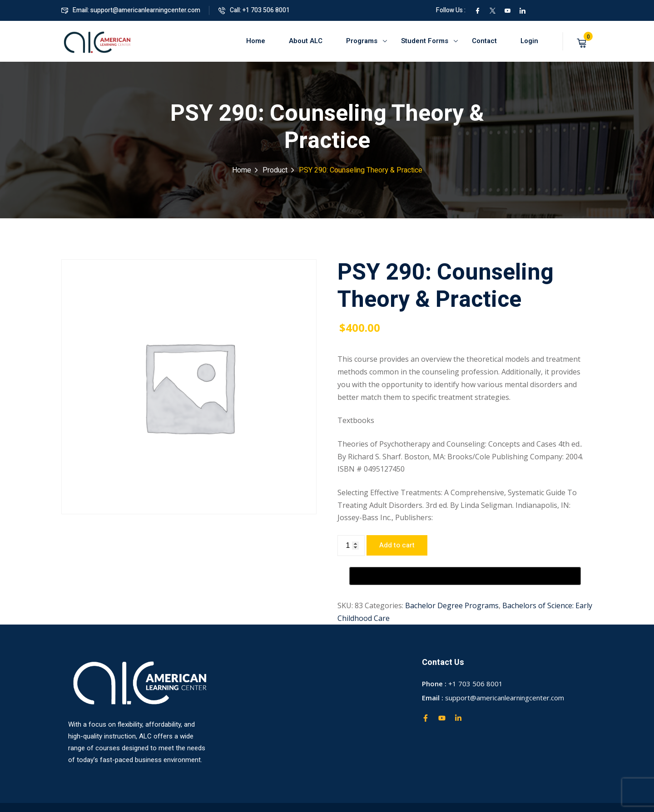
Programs (362, 41)
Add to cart (397, 545)
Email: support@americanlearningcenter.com (131, 10)
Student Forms (425, 41)
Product (275, 170)
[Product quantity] (351, 546)
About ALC (306, 41)
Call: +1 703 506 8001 (254, 10)
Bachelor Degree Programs (452, 605)
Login (529, 41)
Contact (484, 41)
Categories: (384, 605)
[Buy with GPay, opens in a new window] (465, 576)
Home (256, 41)
